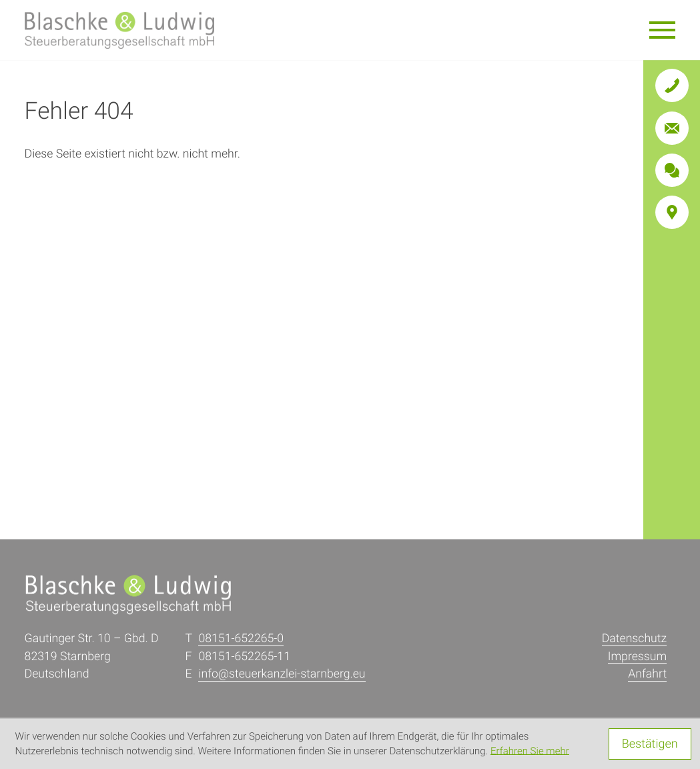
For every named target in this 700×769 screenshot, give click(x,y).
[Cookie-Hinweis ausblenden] (650, 744)
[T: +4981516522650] (241, 639)
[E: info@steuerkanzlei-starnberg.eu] (672, 128)
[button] (672, 85)
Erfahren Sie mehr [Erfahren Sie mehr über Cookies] (530, 751)
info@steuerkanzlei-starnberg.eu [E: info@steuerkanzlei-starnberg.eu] (282, 674)
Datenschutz (634, 639)
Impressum (637, 657)
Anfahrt (647, 674)
